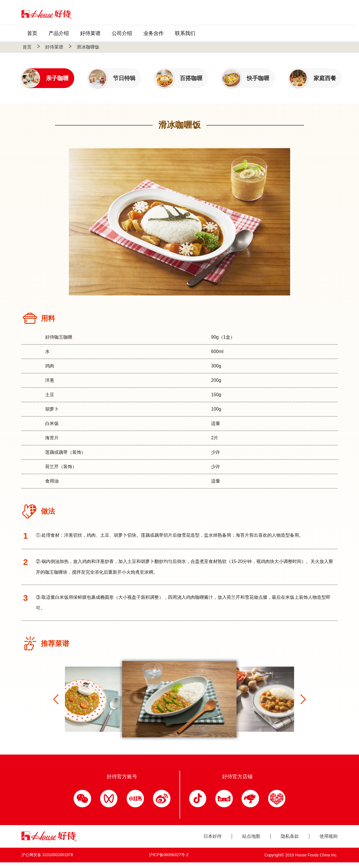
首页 (27, 47)
